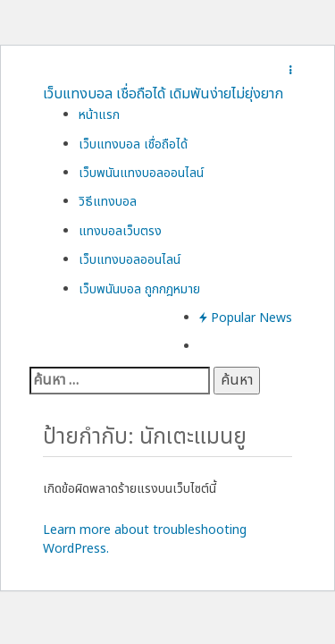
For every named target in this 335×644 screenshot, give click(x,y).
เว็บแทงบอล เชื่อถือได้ (133, 144)
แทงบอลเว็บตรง (120, 231)
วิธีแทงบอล (108, 202)
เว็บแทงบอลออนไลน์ (130, 260)
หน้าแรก (99, 115)
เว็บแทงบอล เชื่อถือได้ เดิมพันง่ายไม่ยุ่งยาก (163, 94)
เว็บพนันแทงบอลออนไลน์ (141, 173)
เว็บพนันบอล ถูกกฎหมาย (139, 289)
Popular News (246, 318)
